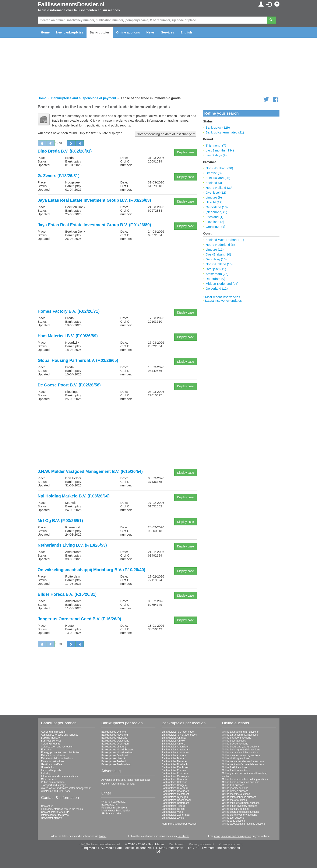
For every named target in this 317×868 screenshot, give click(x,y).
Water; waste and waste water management (66, 788)
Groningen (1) (216, 227)
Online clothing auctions (235, 758)
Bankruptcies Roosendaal (176, 800)
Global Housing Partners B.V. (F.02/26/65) (78, 360)
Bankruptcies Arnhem (174, 756)
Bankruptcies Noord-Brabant (117, 750)
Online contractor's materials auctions (243, 764)
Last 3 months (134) (220, 150)
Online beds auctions (234, 741)
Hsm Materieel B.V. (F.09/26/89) (68, 336)
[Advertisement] (117, 277)
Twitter (103, 836)
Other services (49, 779)
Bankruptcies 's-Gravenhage (178, 732)
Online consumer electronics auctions (243, 761)
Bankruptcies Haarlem (174, 779)
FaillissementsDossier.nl (71, 4)
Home (45, 32)
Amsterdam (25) (217, 274)
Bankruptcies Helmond (175, 782)
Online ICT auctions (233, 785)
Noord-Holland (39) (219, 188)
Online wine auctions (234, 821)
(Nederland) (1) (216, 212)
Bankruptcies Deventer (175, 761)
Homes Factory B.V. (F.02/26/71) (69, 311)
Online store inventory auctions (239, 815)
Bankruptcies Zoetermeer (176, 815)
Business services (51, 741)
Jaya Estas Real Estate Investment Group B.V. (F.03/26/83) (94, 200)
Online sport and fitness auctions (240, 812)
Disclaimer (176, 844)
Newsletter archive (52, 818)
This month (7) (216, 145)
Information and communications (59, 776)
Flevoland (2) (215, 222)
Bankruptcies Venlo (173, 812)
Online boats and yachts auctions (241, 747)
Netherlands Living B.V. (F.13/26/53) (72, 545)
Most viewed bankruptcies (116, 811)
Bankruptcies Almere (173, 744)
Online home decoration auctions (241, 782)
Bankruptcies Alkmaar (174, 738)
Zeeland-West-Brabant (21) (225, 240)
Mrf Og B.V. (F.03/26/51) (60, 521)
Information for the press (55, 815)
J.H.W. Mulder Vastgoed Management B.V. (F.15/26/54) (90, 471)
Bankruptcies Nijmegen (175, 797)
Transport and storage (54, 785)
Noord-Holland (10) (219, 264)
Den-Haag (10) (216, 259)
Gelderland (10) (217, 207)
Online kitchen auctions (235, 791)
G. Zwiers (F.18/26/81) (59, 176)
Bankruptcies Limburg (114, 747)
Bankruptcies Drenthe (114, 732)
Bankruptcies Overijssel (115, 756)
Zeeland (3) (214, 183)
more (137, 780)
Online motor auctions (234, 800)
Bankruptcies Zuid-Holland (116, 764)
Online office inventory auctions (240, 806)
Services (168, 32)
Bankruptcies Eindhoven (175, 767)
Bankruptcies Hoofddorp (175, 791)
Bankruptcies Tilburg (173, 806)
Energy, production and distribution (61, 753)
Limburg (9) (214, 197)
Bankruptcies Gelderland (115, 741)
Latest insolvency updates (224, 301)
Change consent (231, 844)
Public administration (53, 782)
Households (48, 767)
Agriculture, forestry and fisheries (60, 735)
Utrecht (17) (214, 202)
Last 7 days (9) (216, 155)
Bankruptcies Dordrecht (175, 764)
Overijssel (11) (216, 269)
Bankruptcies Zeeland (114, 761)
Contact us (47, 806)
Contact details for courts (55, 812)
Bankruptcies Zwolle (173, 818)
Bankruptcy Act (110, 805)
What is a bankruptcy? (114, 802)
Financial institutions (53, 761)
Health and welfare (52, 764)
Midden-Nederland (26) (222, 284)
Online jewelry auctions (235, 788)
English (186, 32)
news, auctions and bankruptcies (233, 836)
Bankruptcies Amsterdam (176, 750)
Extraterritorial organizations (57, 758)
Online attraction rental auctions (240, 735)
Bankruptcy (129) (218, 127)
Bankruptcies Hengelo (174, 785)
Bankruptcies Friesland (114, 738)
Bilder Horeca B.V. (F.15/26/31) (67, 594)
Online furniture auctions (236, 770)
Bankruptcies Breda (173, 758)
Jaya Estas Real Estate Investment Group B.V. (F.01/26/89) (94, 225)
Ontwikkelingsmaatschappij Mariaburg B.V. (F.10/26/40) (92, 570)
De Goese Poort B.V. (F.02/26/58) (69, 385)
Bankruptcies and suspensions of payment (84, 98)
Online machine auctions (236, 794)
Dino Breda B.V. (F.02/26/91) (65, 151)
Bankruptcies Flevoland (115, 735)
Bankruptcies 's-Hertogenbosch (179, 735)
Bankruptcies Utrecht (113, 758)
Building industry (50, 738)
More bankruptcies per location (179, 824)
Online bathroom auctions (237, 738)
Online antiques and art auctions (240, 732)
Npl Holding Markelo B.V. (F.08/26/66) (74, 496)
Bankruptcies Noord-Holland (117, 753)
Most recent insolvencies (223, 297)
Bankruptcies (100, 32)
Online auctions (128, 32)
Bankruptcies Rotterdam (175, 803)
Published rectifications (114, 808)
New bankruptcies (70, 32)
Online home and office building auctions (245, 779)
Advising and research (54, 732)
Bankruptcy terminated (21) (225, 132)
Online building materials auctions (241, 750)
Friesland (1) (215, 217)
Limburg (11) (215, 249)
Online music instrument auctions (241, 803)
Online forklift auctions (235, 767)
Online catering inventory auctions (241, 756)
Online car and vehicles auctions (240, 753)
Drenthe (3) (214, 173)
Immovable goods (51, 770)
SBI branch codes (111, 814)
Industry (46, 773)
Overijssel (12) (216, 192)
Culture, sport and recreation (57, 747)
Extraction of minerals (53, 756)
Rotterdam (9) (216, 279)
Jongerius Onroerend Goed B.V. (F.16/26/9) (80, 619)
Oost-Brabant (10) (218, 254)
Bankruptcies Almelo (173, 741)
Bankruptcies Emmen (174, 770)
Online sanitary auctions (236, 809)
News (150, 32)
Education (47, 750)
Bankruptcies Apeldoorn (175, 753)
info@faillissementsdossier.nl (99, 844)
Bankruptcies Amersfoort (176, 747)
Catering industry (51, 744)
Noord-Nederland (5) (220, 245)
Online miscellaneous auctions (239, 797)
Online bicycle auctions (235, 744)
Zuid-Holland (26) (218, 178)
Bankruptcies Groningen (115, 744)
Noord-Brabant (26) (219, 168)
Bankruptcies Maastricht (175, 794)
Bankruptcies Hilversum (175, 788)
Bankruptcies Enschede (175, 773)
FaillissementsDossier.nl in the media (62, 809)
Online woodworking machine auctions (244, 824)
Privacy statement (202, 844)
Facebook (183, 836)
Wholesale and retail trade (56, 791)
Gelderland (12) (217, 288)
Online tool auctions (233, 818)
